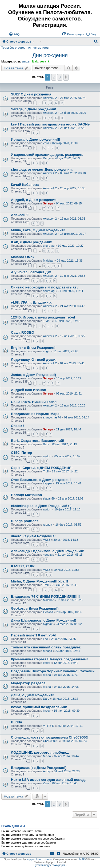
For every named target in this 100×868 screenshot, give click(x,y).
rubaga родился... (26, 521)
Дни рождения (50, 55)
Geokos (48, 612)
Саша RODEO (23, 332)
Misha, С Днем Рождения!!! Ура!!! (39, 581)
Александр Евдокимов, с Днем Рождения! (47, 551)
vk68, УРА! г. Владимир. (31, 302)
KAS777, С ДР (23, 566)
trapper (48, 483)
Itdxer (47, 663)
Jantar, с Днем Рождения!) (33, 375)
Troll (46, 471)
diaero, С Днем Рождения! (33, 536)
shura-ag (49, 246)
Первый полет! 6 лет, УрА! (34, 635)
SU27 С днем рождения (31, 94)
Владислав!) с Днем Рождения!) (39, 768)
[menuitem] (14, 34)
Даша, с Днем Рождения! (32, 695)
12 (50, 103)
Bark (46, 444)
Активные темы (39, 48)
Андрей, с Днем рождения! (34, 200)
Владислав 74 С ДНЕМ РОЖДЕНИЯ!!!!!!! (45, 596)
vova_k (44, 61)
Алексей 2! (20, 215)
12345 (47, 321)
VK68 (47, 540)
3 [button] (60, 77)
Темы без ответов (13, 48)
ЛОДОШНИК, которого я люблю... (40, 752)
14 (62, 103)
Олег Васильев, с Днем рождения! (41, 480)
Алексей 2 (50, 98)
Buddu (17, 722)
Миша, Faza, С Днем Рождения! (38, 230)
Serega (48, 203)
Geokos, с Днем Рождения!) (35, 608)
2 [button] (54, 77)
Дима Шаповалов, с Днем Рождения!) (44, 620)
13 (56, 103)
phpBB (82, 859)
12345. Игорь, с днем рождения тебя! (43, 317)
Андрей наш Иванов (29, 390)
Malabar (48, 261)
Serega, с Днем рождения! (33, 109)
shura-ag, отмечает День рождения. (42, 169)
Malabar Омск (23, 257)
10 (58, 208)
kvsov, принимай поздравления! (39, 707)
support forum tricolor (39, 859)
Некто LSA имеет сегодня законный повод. (48, 780)
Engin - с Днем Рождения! (33, 348)
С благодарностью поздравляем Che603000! (50, 737)
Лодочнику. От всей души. (34, 360)
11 (45, 103)
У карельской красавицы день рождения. (47, 155)
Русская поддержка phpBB (50, 865)
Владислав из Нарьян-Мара (35, 414)
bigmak (48, 624)
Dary (46, 699)
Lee (45, 639)
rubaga (47, 525)
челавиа (49, 555)
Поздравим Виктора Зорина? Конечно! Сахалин (53, 671)
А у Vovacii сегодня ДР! (31, 272)
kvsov (47, 711)
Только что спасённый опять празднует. (46, 647)
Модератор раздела (28, 683)
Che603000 (51, 741)
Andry (47, 771)
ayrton (47, 456)
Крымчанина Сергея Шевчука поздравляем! (49, 659)
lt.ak (35, 61)
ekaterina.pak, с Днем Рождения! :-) (41, 506)
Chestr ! (18, 426)
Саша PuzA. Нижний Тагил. (34, 402)
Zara (46, 143)
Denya (47, 158)
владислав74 (52, 417)
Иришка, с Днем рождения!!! (36, 139)
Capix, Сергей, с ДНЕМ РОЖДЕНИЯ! (42, 468)
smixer (26, 61)
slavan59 (49, 498)
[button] (66, 77)
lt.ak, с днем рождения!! (32, 242)
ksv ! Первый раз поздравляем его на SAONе (50, 124)
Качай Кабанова (25, 185)
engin (47, 351)
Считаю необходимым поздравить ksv (45, 287)
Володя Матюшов (26, 495)
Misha (47, 675)
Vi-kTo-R (49, 726)
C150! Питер (21, 453)
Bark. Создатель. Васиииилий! (38, 441)
